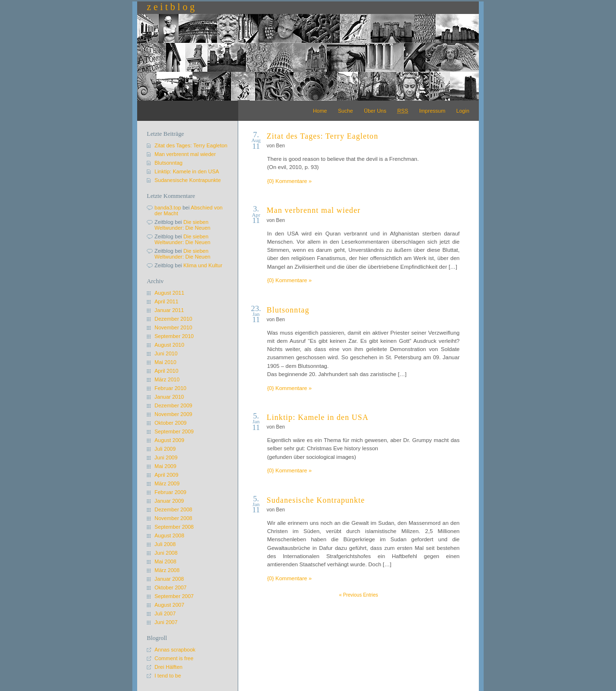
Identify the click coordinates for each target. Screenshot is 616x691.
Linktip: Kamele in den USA (318, 417)
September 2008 (174, 527)
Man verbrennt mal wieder (314, 210)
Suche (345, 111)
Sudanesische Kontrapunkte (316, 500)
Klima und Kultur (203, 265)
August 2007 (169, 605)
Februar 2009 (170, 492)
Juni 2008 (166, 553)
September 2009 (174, 431)
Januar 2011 (169, 310)
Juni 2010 (166, 353)
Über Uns (375, 111)
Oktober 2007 (171, 587)
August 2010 (169, 345)
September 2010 (174, 336)
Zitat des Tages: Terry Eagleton (322, 136)
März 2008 (167, 570)
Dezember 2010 (173, 319)
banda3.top (168, 208)
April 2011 (167, 301)
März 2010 (167, 379)
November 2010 (173, 327)
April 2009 (167, 475)
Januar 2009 (169, 501)
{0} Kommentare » (289, 181)
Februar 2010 (170, 388)
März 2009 (167, 483)
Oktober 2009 (171, 423)
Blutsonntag (288, 310)
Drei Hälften (168, 667)
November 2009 (173, 414)
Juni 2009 (166, 457)
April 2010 (167, 371)
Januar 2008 (169, 579)
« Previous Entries (358, 595)
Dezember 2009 (173, 405)
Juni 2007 (166, 622)
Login (463, 111)
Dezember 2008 (173, 509)
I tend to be (168, 676)
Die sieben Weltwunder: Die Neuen (182, 225)
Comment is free (174, 658)
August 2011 (169, 293)
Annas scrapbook (175, 650)
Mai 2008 (165, 561)
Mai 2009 (165, 466)
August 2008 (169, 535)
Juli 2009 (165, 449)
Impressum (432, 111)
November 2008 (173, 518)
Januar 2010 (169, 397)
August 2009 (169, 440)
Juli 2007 (165, 613)
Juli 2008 (165, 544)
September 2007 (174, 596)
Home (320, 111)
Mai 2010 (165, 362)
